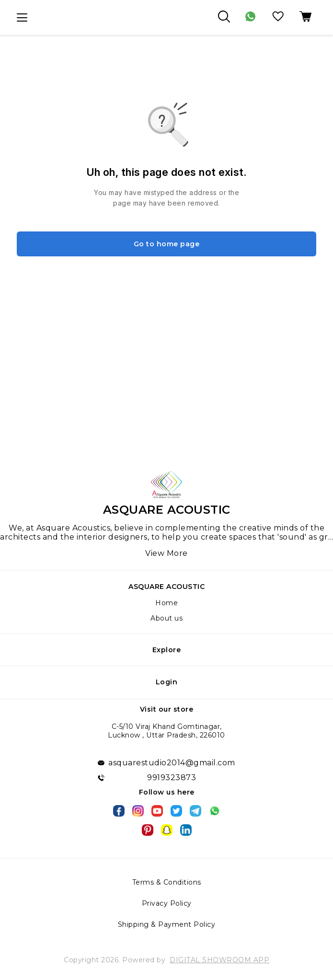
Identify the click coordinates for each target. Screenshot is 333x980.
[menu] (22, 18)
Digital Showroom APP (219, 960)
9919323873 (172, 778)
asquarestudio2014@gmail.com (172, 763)
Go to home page (167, 244)
